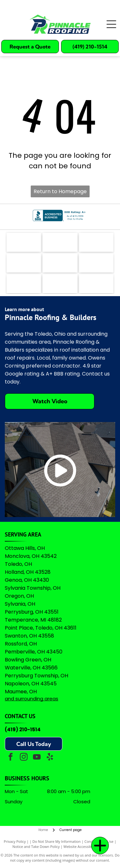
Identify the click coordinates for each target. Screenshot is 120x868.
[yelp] (50, 758)
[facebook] (11, 758)
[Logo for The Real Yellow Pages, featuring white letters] (24, 263)
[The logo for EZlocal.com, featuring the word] (24, 242)
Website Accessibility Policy (85, 846)
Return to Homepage (60, 191)
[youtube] (37, 758)
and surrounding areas (32, 699)
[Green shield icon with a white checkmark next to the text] (96, 263)
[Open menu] (111, 24)
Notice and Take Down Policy (36, 846)
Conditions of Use (99, 841)
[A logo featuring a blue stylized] (60, 263)
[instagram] (24, 758)
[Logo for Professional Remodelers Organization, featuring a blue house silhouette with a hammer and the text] (24, 284)
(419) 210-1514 (23, 729)
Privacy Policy (15, 841)
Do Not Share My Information (56, 841)
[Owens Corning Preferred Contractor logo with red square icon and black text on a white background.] (60, 284)
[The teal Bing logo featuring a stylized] (96, 242)
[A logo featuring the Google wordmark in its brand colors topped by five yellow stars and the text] (96, 284)
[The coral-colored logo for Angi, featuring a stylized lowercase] (60, 242)
